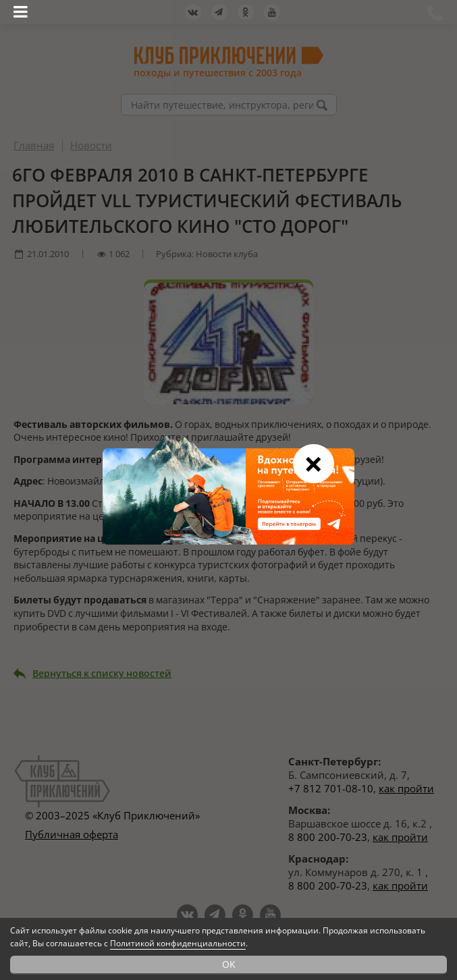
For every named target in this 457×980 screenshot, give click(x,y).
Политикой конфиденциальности (178, 943)
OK (229, 964)
